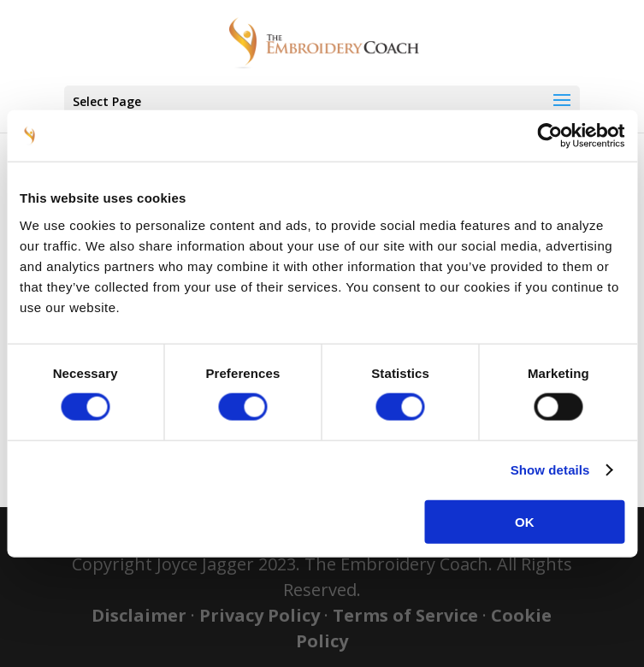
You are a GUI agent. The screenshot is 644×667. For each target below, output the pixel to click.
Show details (550, 470)
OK (525, 521)
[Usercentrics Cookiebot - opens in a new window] (549, 136)
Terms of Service (405, 615)
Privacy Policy (260, 615)
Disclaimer (139, 615)
